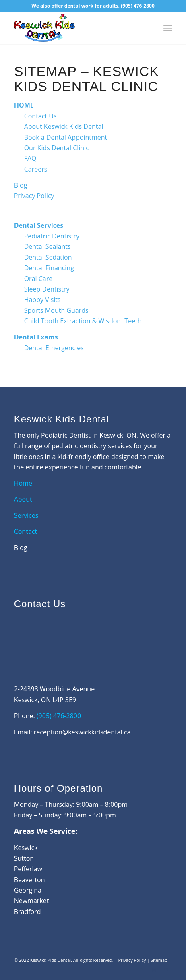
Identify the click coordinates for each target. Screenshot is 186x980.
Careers (36, 169)
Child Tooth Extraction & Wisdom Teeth (83, 321)
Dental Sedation (48, 257)
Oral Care (38, 279)
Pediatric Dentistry (52, 236)
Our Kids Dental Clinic (57, 148)
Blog (21, 185)
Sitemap (159, 960)
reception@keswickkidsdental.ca (82, 732)
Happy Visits (42, 300)
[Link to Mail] (166, 970)
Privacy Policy (34, 196)
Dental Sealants (48, 246)
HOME (24, 105)
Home (23, 483)
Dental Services (39, 225)
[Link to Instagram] (154, 970)
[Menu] (168, 28)
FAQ (30, 158)
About (24, 499)
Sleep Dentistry (47, 289)
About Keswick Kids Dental (64, 126)
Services (26, 515)
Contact (26, 531)
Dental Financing (49, 268)
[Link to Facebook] (142, 970)
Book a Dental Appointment (66, 137)
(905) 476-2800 (138, 6)
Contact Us (40, 116)
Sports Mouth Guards (56, 310)
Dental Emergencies (54, 348)
